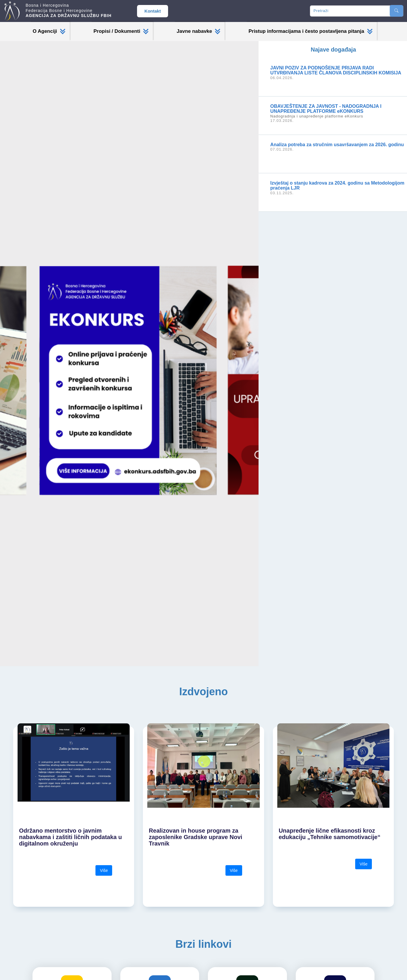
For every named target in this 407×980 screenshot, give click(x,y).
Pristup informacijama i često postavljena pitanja (311, 31)
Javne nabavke (198, 31)
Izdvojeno (203, 692)
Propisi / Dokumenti (121, 31)
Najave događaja (333, 50)
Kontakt (153, 11)
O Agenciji (49, 31)
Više (104, 870)
